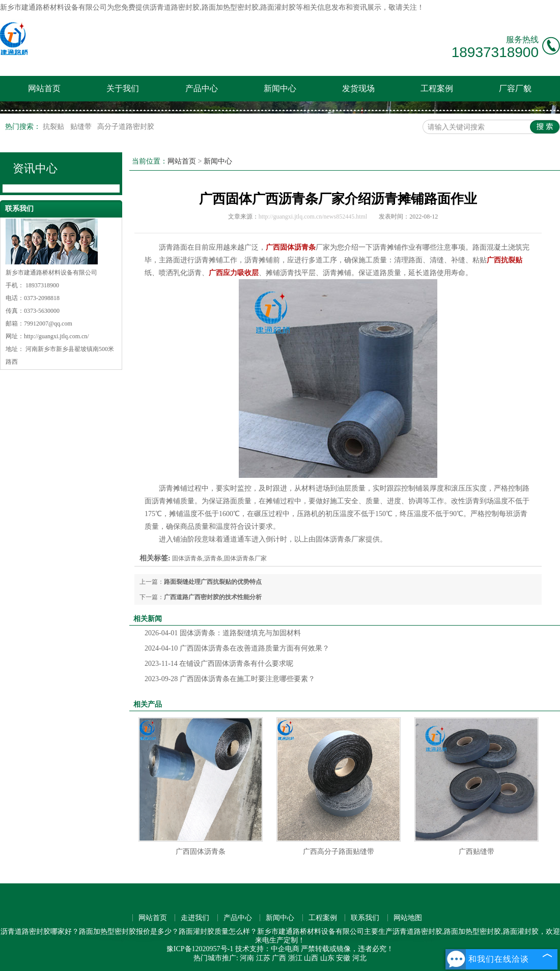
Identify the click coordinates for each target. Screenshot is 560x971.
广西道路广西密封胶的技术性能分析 (213, 597)
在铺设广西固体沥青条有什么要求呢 (219, 664)
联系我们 (365, 918)
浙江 (295, 958)
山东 (327, 958)
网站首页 (44, 88)
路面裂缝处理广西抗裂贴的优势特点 (213, 582)
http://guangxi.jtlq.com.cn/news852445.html (313, 217)
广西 (279, 958)
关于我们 (123, 88)
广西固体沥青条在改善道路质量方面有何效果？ (237, 648)
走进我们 (195, 918)
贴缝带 (82, 127)
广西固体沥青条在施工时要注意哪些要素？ (230, 679)
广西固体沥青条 (201, 852)
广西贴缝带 (477, 852)
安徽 (343, 958)
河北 (359, 958)
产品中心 (202, 88)
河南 (247, 958)
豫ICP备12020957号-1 (200, 949)
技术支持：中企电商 (267, 949)
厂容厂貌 (515, 88)
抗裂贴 (54, 127)
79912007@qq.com (48, 323)
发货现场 (358, 88)
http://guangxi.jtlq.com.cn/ (57, 336)
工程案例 (437, 88)
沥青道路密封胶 (175, 7)
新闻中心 (280, 88)
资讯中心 (35, 168)
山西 (311, 958)
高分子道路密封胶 (126, 127)
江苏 (263, 958)
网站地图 (408, 918)
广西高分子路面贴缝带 (339, 852)
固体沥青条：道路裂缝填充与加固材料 (223, 633)
